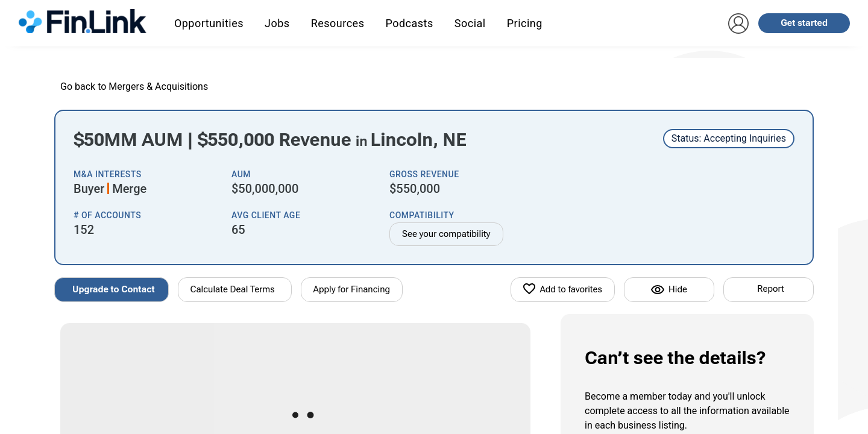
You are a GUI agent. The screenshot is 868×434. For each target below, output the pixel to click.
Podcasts (409, 23)
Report (770, 289)
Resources (338, 23)
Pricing (525, 23)
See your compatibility (446, 234)
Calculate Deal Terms (233, 289)
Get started (804, 23)
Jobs (277, 23)
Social (470, 23)
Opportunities (209, 23)
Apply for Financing (352, 289)
